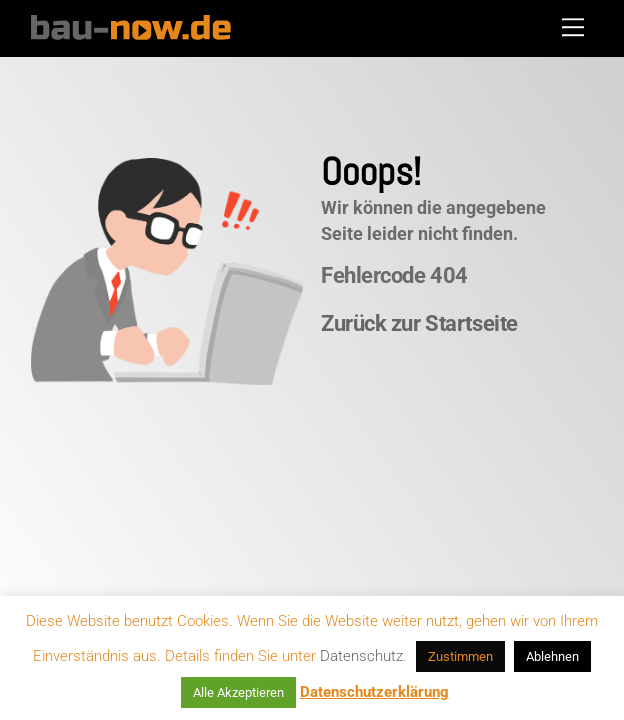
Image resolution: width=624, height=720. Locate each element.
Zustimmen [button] (460, 656)
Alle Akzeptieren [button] (238, 692)
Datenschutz (361, 656)
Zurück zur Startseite (419, 323)
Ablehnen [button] (552, 656)
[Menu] (573, 27)
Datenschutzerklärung (374, 692)
